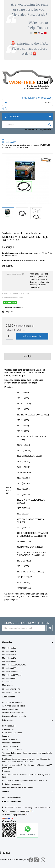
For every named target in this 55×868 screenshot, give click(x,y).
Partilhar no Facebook (14, 307)
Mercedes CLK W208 (11, 693)
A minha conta (9, 697)
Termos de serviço (10, 746)
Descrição (27, 356)
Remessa (6, 771)
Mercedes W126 (9, 655)
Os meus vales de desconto (14, 716)
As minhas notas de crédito (14, 706)
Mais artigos (7, 685)
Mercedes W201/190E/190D (14, 665)
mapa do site (45, 129)
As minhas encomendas (12, 702)
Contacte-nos (8, 729)
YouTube (14, 860)
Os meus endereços (11, 709)
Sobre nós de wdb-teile (12, 733)
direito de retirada (10, 739)
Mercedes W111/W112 (12, 672)
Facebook (4, 860)
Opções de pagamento (12, 743)
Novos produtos (9, 726)
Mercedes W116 (9, 678)
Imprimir (10, 312)
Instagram (23, 860)
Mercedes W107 (9, 651)
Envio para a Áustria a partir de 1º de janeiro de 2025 (25, 781)
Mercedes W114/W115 (12, 675)
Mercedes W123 (9, 648)
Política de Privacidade (12, 750)
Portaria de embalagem (12, 784)
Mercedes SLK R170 (11, 689)
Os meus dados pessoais (13, 713)
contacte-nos (31, 129)
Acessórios (7, 682)
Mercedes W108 (9, 668)
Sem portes (29, 326)
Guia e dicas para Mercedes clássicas (18, 787)
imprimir (6, 736)
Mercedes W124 (9, 661)
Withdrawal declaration (12, 797)
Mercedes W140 (9, 658)
